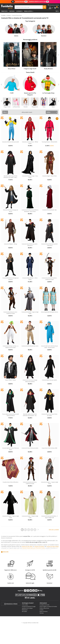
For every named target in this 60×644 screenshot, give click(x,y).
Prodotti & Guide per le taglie (29, 606)
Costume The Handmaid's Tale (49, 210)
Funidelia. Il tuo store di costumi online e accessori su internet (7, 7)
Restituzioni (25, 610)
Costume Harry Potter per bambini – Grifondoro (49, 245)
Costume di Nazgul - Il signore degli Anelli (11, 517)
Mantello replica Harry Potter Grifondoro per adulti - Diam (10, 177)
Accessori (19, 11)
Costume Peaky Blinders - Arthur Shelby (30, 279)
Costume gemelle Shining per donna (49, 312)
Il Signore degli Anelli (30, 69)
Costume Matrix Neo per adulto (49, 380)
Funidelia (3, 15)
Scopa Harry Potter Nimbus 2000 (49, 448)
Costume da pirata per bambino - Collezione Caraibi (49, 279)
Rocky (44, 107)
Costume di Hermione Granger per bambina (11, 279)
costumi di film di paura (34, 550)
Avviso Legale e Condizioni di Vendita (48, 606)
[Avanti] (38, 530)
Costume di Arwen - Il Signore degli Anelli (30, 517)
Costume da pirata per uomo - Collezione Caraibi (11, 313)
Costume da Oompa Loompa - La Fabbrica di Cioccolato (11, 347)
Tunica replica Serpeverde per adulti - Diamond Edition (10, 415)
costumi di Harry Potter (53, 546)
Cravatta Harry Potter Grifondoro (10, 482)
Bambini (44, 36)
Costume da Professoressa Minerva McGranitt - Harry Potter (30, 211)
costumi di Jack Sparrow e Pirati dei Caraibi (34, 548)
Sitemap (42, 613)
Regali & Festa (28, 11)
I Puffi (12, 93)
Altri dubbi (24, 611)
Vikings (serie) (35, 107)
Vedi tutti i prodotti (54, 530)
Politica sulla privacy (44, 608)
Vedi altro (6, 552)
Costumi (12, 11)
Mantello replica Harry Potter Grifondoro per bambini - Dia (30, 415)
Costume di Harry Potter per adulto (30, 448)
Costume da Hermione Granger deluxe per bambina (30, 381)
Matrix (53, 107)
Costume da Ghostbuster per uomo (30, 346)
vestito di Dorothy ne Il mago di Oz (10, 550)
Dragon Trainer (7, 107)
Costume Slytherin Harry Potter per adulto (11, 449)
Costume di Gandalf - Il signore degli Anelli (30, 313)
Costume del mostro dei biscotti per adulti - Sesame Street (49, 347)
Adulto (16, 36)
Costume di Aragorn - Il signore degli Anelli (49, 483)
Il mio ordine (25, 605)
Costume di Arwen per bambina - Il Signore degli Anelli (49, 517)
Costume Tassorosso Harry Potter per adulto (49, 415)
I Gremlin (26, 107)
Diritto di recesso (44, 611)
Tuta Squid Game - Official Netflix (49, 142)
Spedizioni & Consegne (27, 608)
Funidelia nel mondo (44, 605)
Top (57, 11)
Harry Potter (12, 69)
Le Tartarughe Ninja (48, 93)
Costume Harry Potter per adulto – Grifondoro (30, 245)
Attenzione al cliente (11, 604)
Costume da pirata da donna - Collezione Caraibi (30, 483)
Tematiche (4, 11)
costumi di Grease (39, 546)
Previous (1, 55)
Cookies (41, 610)
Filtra (5, 112)
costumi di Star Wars (27, 546)
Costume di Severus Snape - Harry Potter (30, 177)
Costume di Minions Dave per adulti (10, 142)
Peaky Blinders (48, 69)
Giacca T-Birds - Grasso (11, 380)
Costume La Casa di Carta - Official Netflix (30, 143)
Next (59, 55)
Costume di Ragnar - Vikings (11, 244)
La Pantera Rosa (16, 107)
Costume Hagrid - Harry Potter (49, 176)
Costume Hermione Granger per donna (11, 211)
